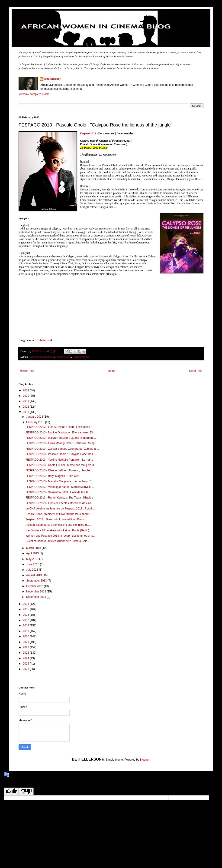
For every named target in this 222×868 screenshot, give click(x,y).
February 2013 (36, 422)
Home (112, 371)
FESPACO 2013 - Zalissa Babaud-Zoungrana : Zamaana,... (62, 449)
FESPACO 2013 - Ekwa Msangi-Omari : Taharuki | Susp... (61, 443)
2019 (26, 631)
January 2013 (35, 417)
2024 (26, 658)
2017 (26, 620)
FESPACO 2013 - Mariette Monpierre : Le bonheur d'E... (60, 481)
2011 (26, 401)
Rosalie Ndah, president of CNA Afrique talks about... (58, 514)
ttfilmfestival (44, 340)
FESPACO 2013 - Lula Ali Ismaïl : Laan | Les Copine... (59, 427)
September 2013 (37, 581)
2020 (26, 636)
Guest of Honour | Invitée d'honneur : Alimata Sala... (58, 541)
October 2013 (35, 586)
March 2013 (34, 548)
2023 (26, 653)
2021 (26, 642)
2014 (26, 604)
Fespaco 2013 (88, 133)
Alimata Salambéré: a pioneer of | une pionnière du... (58, 525)
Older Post (196, 371)
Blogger (145, 760)
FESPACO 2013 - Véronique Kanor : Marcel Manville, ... (60, 487)
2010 (26, 396)
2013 (26, 412)
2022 (26, 647)
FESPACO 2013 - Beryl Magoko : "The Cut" (52, 476)
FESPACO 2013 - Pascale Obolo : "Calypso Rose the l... (60, 454)
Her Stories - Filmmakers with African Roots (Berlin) (57, 530)
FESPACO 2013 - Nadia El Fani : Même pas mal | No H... (61, 465)
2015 (26, 609)
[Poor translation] (26, 791)
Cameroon (35, 357)
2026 (26, 669)
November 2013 (37, 592)
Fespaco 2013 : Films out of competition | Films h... (57, 519)
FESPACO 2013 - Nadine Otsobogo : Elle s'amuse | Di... (60, 432)
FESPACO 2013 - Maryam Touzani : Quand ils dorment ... (61, 438)
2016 (26, 615)
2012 (26, 407)
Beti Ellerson (53, 79)
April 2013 (33, 553)
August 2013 (34, 575)
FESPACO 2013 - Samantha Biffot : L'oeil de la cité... (58, 492)
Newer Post (27, 371)
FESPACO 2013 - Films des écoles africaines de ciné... (60, 503)
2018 (26, 625)
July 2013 (33, 570)
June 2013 (33, 564)
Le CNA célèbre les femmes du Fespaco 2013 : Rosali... (60, 509)
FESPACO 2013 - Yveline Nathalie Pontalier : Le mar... (59, 460)
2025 (26, 664)
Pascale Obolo (81, 357)
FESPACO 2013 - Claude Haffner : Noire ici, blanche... (59, 470)
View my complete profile (34, 94)
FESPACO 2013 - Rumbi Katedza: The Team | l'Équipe (59, 498)
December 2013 (37, 597)
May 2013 (33, 559)
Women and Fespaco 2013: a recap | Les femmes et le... (61, 536)
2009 (26, 390)
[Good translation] (11, 791)
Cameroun (48, 357)
